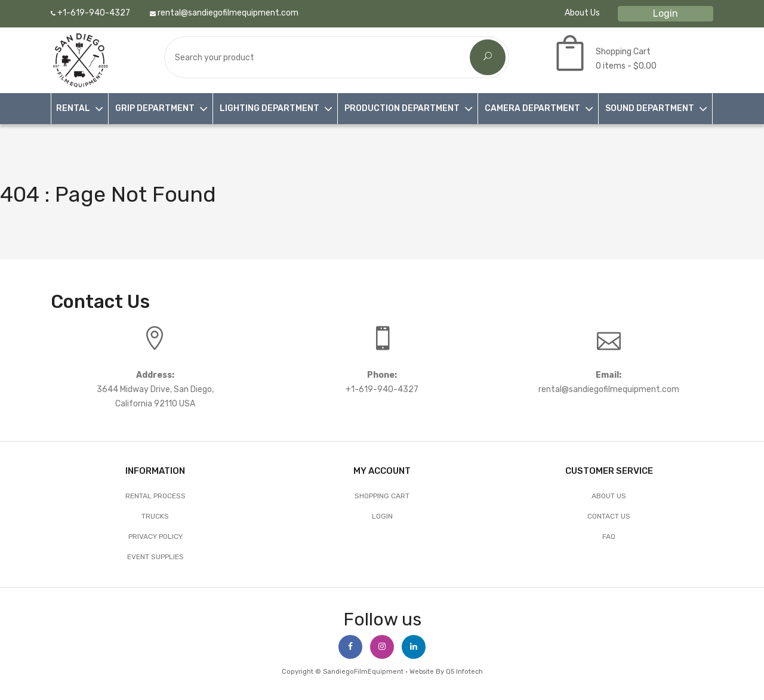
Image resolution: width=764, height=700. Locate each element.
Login (666, 13)
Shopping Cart (382, 496)
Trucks (155, 516)
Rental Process (155, 496)
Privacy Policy (155, 536)
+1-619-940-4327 (90, 13)
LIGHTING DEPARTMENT (269, 108)
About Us (582, 13)
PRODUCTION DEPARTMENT (402, 108)
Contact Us (609, 516)
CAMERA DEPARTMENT (532, 108)
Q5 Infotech (464, 672)
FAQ (609, 536)
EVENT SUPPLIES (155, 557)
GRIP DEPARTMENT (155, 108)
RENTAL (73, 108)
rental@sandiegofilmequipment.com (224, 13)
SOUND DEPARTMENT (650, 108)
